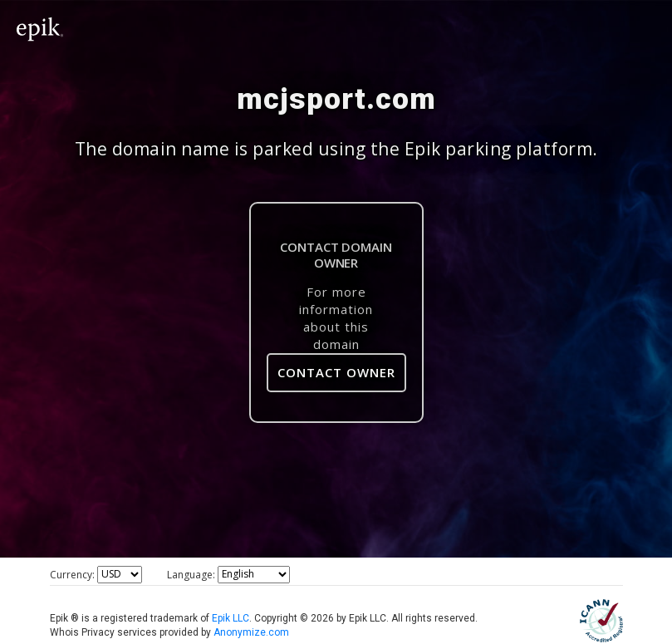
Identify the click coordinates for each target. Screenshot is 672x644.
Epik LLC (231, 618)
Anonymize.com (251, 632)
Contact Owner (336, 372)
